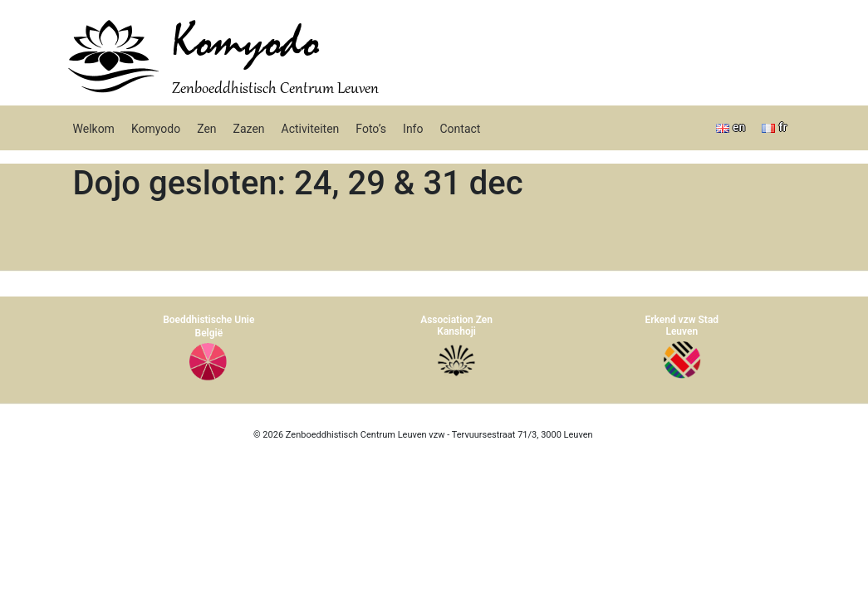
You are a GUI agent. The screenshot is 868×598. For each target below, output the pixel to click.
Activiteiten (311, 129)
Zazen (249, 129)
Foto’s (371, 129)
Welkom (94, 129)
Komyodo (245, 43)
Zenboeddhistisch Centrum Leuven (275, 89)
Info (413, 129)
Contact (460, 129)
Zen (206, 129)
